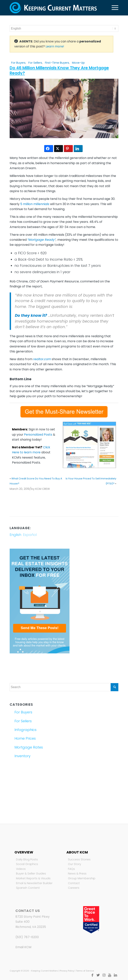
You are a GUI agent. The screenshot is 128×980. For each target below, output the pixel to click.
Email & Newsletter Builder (34, 883)
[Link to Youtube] (110, 975)
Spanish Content (28, 888)
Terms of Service (85, 971)
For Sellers (35, 63)
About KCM (77, 852)
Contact (74, 883)
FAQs (71, 869)
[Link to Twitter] (98, 975)
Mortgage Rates (29, 747)
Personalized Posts (38, 435)
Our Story (75, 864)
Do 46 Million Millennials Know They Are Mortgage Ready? (59, 70)
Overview (24, 852)
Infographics (25, 730)
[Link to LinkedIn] (115, 975)
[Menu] (113, 8)
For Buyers (18, 63)
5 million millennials (35, 204)
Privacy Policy (67, 971)
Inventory (22, 756)
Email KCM (23, 947)
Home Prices (25, 738)
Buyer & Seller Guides (31, 874)
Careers (74, 888)
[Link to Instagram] (104, 975)
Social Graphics (27, 864)
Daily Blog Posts (27, 859)
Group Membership (82, 878)
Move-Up (78, 63)
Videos (21, 869)
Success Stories (79, 859)
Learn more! (55, 46)
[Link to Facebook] (92, 975)
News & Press (77, 874)
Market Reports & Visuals (33, 878)
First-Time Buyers (57, 63)
